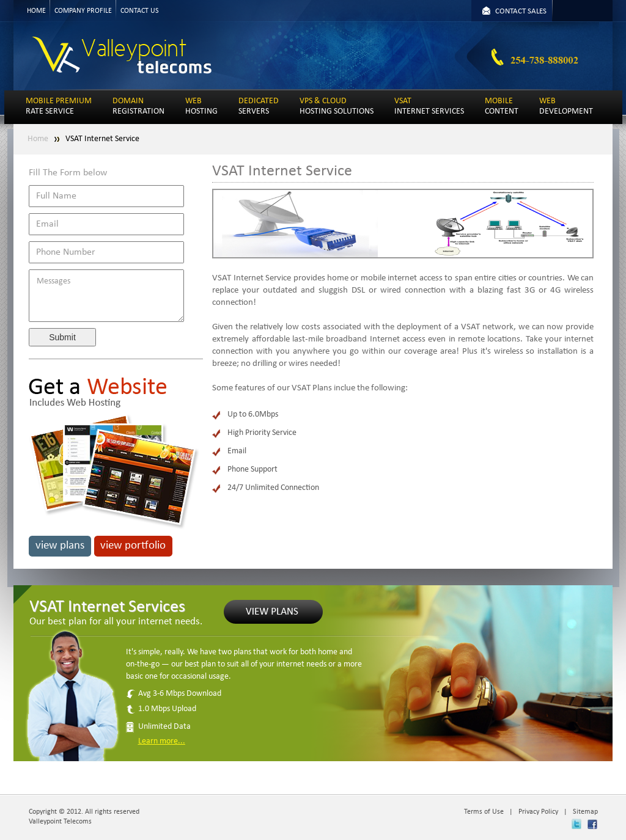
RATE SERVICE (59, 106)
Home (38, 139)
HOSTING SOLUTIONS (337, 106)
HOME (36, 11)
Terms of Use (484, 812)
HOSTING (201, 106)
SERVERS (259, 106)
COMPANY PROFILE (83, 11)
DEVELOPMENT (566, 106)
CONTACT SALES (521, 11)
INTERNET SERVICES (429, 106)
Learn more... (162, 741)
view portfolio (133, 546)
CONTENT (502, 106)
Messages (106, 296)
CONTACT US (140, 11)
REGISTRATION (138, 106)
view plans (60, 546)
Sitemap (585, 812)
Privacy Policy (538, 812)
